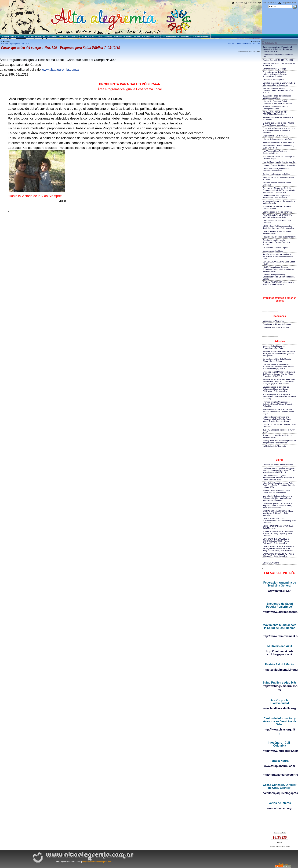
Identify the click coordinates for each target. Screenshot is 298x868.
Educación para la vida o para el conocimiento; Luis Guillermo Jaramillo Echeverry (279, 396)
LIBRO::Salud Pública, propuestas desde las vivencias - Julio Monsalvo (278, 227)
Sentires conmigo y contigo (274, 69)
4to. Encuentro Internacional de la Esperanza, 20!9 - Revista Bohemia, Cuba (278, 256)
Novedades (185, 36)
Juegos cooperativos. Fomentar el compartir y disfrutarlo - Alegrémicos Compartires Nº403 (278, 49)
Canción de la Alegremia (273, 321)
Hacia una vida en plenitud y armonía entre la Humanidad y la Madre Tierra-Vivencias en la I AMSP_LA (279, 470)
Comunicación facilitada (273, 251)
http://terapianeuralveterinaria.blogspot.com (280, 775)
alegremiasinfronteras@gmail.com (97, 862)
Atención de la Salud (88, 36)
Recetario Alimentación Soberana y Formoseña (278, 118)
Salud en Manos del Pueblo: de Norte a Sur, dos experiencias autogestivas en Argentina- (279, 354)
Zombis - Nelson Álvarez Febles (276, 174)
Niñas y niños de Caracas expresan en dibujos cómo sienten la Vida (279, 442)
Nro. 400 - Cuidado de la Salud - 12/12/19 (244, 43)
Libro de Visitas (269, 3)
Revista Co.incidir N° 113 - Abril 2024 (279, 60)
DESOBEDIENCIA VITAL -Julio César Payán (279, 263)
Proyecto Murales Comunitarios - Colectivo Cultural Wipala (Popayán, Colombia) (278, 404)
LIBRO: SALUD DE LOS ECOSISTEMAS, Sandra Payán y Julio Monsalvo (279, 521)
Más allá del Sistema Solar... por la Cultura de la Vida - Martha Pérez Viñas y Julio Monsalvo (277, 498)
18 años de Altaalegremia (274, 80)
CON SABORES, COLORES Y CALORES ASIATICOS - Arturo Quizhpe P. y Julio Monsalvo (276, 541)
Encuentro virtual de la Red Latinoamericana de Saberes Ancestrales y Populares (275, 74)
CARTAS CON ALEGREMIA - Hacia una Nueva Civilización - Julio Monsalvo (278, 513)
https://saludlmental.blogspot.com (280, 670)
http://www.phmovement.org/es (280, 636)
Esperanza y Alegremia (123, 36)
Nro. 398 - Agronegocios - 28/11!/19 (15, 43)
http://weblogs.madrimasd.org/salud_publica (280, 686)
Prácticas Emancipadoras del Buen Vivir (278, 56)
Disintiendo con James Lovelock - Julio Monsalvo (279, 425)
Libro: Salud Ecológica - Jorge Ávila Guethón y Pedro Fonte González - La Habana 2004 (279, 485)
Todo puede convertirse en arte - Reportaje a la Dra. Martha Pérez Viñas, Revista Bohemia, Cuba (277, 419)
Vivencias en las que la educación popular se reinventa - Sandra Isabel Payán (278, 411)
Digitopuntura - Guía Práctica (275, 136)
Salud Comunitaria (105, 36)
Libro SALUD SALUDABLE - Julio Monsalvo (277, 222)
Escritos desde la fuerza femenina (277, 212)
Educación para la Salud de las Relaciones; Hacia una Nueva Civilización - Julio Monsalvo (276, 389)
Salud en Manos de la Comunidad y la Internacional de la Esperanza (279, 84)
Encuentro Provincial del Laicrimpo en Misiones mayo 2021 (279, 158)
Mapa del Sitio (289, 3)
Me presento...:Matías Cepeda (276, 248)
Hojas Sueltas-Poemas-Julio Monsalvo (279, 237)
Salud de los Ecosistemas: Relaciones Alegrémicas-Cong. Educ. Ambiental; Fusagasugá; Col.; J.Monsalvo (279, 381)
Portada (239, 3)
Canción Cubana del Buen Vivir (276, 328)
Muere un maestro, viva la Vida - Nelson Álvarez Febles (277, 170)
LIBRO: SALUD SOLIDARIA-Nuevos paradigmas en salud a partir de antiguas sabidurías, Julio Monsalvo (278, 548)
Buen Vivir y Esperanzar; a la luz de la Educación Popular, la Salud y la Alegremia (279, 130)
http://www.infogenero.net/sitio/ (280, 751)
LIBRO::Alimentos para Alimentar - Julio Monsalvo (277, 232)
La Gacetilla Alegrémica (201, 36)
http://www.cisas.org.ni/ (279, 730)
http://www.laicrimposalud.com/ (280, 612)
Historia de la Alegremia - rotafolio (277, 139)
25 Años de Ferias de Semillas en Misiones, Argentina (277, 97)
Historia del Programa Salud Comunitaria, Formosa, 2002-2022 (277, 102)
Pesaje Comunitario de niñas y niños (278, 142)
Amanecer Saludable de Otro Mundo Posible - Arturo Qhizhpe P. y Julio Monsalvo (278, 533)
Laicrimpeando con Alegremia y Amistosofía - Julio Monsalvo (276, 197)
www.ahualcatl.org (279, 808)
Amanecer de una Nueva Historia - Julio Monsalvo (277, 436)
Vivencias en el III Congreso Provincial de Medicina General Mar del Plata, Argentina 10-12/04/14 (279, 374)
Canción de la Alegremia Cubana (277, 324)
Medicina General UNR (142, 36)
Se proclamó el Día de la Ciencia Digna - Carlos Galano (277, 360)
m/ (279, 690)
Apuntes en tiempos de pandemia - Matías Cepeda (278, 207)
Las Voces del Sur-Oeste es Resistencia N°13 (275, 152)
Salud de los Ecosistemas (69, 36)
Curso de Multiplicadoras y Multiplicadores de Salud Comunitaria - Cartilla (279, 277)
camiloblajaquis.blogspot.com (280, 793)
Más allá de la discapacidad (35, 36)
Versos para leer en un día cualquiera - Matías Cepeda (279, 202)
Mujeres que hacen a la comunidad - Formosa (278, 178)
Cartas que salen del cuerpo (12, 36)
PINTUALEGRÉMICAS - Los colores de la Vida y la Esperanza (278, 283)
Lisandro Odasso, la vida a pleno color (279, 165)
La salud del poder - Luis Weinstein (278, 465)
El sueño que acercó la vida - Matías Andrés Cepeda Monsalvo (278, 124)
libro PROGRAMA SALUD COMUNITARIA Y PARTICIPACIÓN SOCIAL (278, 90)
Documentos (52, 36)
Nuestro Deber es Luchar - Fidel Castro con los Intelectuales (276, 492)
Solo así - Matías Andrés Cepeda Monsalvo (277, 184)
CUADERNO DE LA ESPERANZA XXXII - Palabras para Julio (277, 216)
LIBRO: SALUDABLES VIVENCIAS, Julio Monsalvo (278, 527)
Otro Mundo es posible (170, 36)
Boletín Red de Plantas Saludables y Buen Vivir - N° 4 (278, 147)
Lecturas (156, 36)
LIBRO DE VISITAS (271, 563)
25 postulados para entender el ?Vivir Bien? (279, 431)
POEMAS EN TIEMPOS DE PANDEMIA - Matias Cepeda (275, 113)
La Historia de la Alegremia (274, 446)
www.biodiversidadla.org (279, 708)
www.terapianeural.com (279, 766)
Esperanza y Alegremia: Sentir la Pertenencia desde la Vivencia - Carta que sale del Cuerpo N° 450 (279, 190)
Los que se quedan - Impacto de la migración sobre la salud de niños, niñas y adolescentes (277, 506)
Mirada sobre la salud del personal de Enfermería (279, 64)
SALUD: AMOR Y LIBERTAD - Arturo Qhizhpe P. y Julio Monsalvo (278, 555)
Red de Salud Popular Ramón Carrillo (279, 162)
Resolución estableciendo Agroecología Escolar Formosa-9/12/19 (276, 242)
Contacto (252, 3)
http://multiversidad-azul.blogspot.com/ (279, 653)
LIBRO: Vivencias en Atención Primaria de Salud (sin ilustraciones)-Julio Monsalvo (278, 269)
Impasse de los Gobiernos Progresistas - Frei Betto (274, 347)
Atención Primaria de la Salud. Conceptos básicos (276, 108)
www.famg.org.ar (279, 591)
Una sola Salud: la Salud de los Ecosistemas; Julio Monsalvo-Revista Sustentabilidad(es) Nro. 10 (279, 366)
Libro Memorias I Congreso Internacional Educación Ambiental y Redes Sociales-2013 (278, 478)
